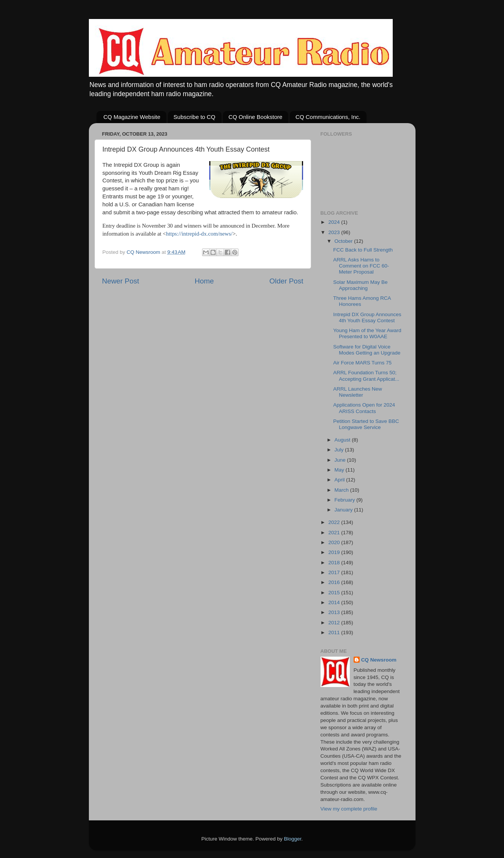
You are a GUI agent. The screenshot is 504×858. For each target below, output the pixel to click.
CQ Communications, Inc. (328, 117)
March (342, 490)
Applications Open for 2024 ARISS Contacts (364, 408)
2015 (335, 593)
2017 (335, 572)
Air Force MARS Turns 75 (362, 363)
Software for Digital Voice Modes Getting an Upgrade (367, 350)
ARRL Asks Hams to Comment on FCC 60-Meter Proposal (361, 266)
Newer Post (121, 281)
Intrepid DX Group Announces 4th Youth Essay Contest (367, 317)
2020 (335, 542)
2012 (335, 623)
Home (204, 281)
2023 (335, 232)
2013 (335, 612)
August (343, 440)
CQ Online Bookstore (256, 117)
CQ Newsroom (379, 660)
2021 (335, 533)
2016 (335, 582)
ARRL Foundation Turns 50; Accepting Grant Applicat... (366, 376)
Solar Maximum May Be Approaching (360, 285)
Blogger (293, 839)
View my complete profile (349, 809)
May (340, 470)
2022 (335, 522)
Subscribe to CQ (194, 117)
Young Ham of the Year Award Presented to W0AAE (367, 333)
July (340, 450)
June (341, 460)
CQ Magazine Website (132, 117)
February (346, 500)
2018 (335, 563)
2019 (335, 552)
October (344, 241)
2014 (335, 602)
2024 (335, 222)
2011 (335, 632)
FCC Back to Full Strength (363, 250)
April (340, 480)
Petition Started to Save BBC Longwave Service (366, 424)
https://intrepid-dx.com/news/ (199, 234)
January (344, 510)
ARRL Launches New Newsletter (358, 392)
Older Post (286, 281)
